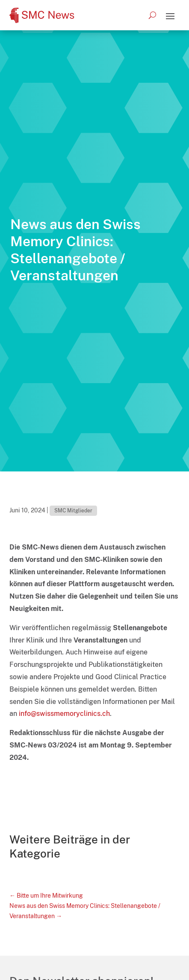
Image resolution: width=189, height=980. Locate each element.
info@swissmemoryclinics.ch (64, 714)
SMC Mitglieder (73, 511)
